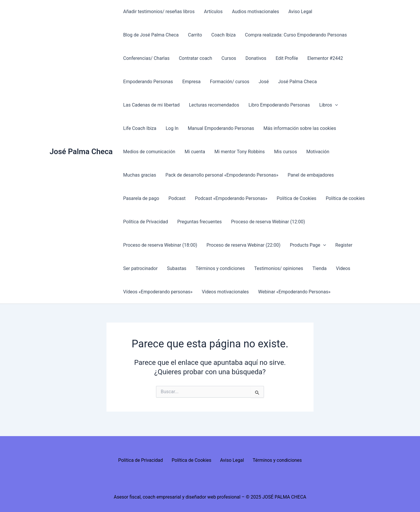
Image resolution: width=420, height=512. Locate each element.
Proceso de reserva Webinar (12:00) (268, 222)
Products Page (308, 245)
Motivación (318, 152)
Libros (328, 105)
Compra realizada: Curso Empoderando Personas (296, 35)
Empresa (191, 82)
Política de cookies (345, 198)
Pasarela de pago (141, 198)
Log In (172, 128)
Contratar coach (195, 58)
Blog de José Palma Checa (151, 35)
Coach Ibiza (224, 35)
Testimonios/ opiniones (279, 268)
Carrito (195, 35)
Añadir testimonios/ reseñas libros (159, 12)
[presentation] (335, 105)
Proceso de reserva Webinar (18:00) (160, 245)
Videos (343, 268)
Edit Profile (287, 58)
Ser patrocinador (140, 268)
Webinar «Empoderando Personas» (294, 292)
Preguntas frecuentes (199, 222)
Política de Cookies (297, 198)
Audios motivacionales (256, 12)
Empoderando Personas (148, 82)
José (264, 82)
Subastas (176, 268)
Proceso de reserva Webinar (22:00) (244, 245)
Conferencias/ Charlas (146, 58)
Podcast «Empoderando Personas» (231, 198)
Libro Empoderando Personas (279, 105)
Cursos (229, 58)
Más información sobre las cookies (300, 128)
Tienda (319, 268)
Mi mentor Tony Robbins (240, 152)
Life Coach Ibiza (140, 128)
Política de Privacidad (145, 222)
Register (344, 245)
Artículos (213, 12)
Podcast (177, 198)
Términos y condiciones (220, 268)
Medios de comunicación (149, 152)
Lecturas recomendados (214, 105)
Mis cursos (286, 152)
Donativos (256, 58)
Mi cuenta (195, 152)
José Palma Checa (81, 151)
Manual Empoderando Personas (221, 128)
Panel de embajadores (311, 175)
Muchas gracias (140, 175)
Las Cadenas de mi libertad (151, 105)
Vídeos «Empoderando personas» (158, 292)
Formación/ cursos (230, 82)
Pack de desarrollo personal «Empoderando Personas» (222, 175)
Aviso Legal (300, 12)
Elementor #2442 (325, 58)
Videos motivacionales (225, 292)
